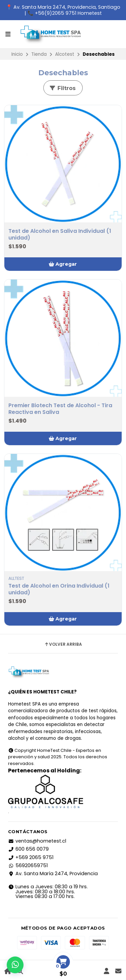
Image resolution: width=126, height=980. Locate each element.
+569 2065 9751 (31, 857)
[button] (63, 264)
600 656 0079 (28, 849)
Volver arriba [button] (63, 644)
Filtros (62, 88)
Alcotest (65, 54)
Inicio (17, 54)
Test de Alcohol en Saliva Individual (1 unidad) (60, 235)
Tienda (39, 54)
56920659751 (28, 865)
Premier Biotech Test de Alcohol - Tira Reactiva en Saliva (60, 409)
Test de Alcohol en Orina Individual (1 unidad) (59, 589)
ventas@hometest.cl (37, 841)
